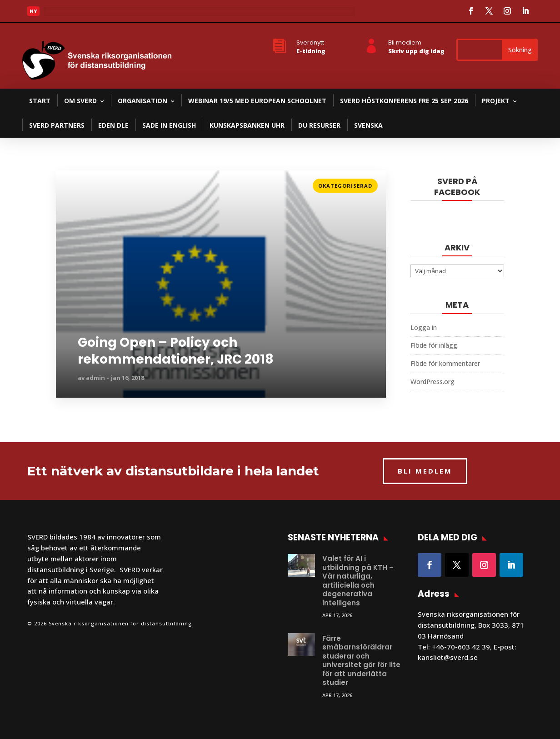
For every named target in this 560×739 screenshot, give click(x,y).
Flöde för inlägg (434, 345)
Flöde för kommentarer (445, 363)
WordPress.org (432, 382)
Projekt (496, 101)
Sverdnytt (310, 42)
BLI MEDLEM (425, 471)
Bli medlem (405, 42)
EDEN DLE (113, 125)
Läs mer (69, 183)
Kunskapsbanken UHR (247, 125)
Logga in (424, 327)
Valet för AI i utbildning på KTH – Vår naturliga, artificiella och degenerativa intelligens (358, 581)
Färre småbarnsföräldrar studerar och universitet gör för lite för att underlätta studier (361, 661)
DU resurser (319, 125)
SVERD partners (57, 125)
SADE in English (169, 125)
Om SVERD (80, 101)
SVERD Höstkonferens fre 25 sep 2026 (404, 101)
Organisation (142, 101)
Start (40, 101)
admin (95, 378)
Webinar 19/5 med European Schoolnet (257, 101)
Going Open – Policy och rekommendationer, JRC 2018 (176, 351)
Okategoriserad (345, 186)
